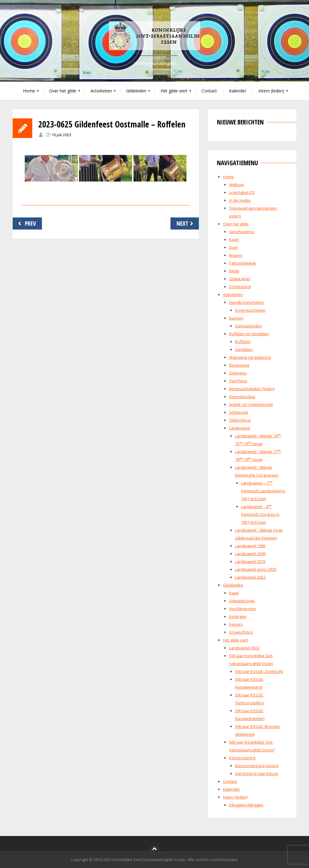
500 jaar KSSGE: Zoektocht (259, 671)
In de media (240, 200)
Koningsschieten (250, 310)
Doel (233, 247)
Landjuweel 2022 (250, 577)
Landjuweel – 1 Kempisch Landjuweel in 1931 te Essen (263, 491)
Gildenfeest (240, 420)
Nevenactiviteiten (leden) (252, 389)
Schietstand (240, 287)
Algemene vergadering (250, 357)
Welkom (236, 185)
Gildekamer (240, 279)
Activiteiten (101, 91)
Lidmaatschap (242, 601)
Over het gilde (63, 91)
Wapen (236, 255)
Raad (234, 593)
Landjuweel (240, 428)
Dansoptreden (248, 326)
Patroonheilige (242, 263)
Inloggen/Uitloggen (246, 805)
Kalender (238, 91)
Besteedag (239, 365)
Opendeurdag (242, 397)
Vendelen (244, 349)
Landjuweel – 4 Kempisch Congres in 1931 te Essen (260, 514)
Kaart (234, 240)
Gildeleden (136, 91)
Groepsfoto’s (241, 632)
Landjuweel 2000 (250, 554)
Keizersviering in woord (257, 766)
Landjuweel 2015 (250, 561)
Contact (209, 91)
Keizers (236, 624)
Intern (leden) (271, 91)
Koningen (238, 616)
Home (29, 91)
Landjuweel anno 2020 (256, 569)
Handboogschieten (247, 302)
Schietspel (239, 412)
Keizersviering (242, 758)
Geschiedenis (242, 232)
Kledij (234, 271)
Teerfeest (238, 381)
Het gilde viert (174, 91)
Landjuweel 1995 (250, 546)
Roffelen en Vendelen (249, 334)
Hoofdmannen (242, 609)
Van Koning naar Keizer (257, 773)
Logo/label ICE (242, 192)
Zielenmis (238, 373)
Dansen (236, 318)
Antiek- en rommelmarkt (251, 404)
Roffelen (243, 342)
